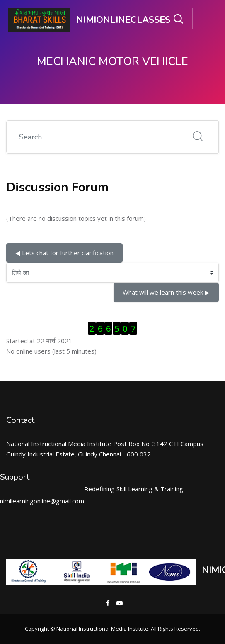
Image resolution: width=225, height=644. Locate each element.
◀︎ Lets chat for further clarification (64, 253)
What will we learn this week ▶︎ (166, 292)
